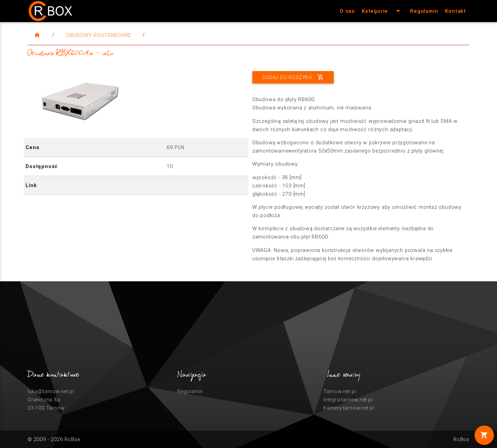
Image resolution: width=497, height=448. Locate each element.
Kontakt (455, 11)
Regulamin (424, 11)
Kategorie (382, 11)
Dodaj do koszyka (293, 77)
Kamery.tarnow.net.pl (349, 408)
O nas (347, 11)
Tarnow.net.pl (340, 391)
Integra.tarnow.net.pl (348, 400)
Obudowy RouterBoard (99, 35)
